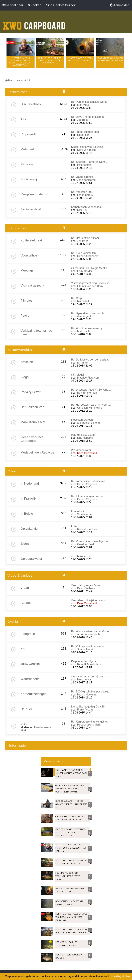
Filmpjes (26, 300)
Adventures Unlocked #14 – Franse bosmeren (110, 59)
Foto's (25, 316)
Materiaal (27, 149)
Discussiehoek (31, 104)
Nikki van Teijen (86, 150)
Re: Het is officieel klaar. (85, 238)
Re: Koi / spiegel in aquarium (88, 646)
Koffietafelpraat (31, 240)
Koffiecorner (17, 228)
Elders (25, 544)
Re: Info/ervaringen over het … (89, 496)
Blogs (25, 377)
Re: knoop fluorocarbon (85, 132)
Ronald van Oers (87, 529)
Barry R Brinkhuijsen (89, 664)
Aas (23, 119)
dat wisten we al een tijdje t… (88, 677)
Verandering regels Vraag (86, 585)
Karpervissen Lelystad (84, 661)
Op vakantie (29, 529)
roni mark (83, 363)
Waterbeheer (30, 679)
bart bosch (83, 331)
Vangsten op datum (34, 194)
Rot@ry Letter (31, 392)
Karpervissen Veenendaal (86, 207)
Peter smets (84, 165)
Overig (13, 622)
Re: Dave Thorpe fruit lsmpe (88, 117)
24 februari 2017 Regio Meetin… (90, 268)
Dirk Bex (82, 210)
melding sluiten (121, 976)
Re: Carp (76, 298)
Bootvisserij (29, 179)
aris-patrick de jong (88, 423)
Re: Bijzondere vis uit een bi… (89, 313)
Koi (23, 649)
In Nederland (30, 483)
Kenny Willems (86, 588)
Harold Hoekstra (87, 695)
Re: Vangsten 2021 (82, 192)
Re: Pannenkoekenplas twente (89, 102)
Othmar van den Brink (90, 286)
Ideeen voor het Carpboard (32, 439)
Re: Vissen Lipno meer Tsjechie (90, 541)
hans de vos (84, 680)
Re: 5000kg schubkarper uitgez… (91, 692)
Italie (74, 526)
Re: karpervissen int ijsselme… (89, 481)
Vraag (25, 588)
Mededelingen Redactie (37, 452)
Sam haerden (85, 514)
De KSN (26, 709)
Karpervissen (18, 92)
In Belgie (27, 514)
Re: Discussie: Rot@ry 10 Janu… (91, 390)
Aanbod (26, 603)
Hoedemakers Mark (89, 725)
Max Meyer (84, 105)
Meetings (27, 270)
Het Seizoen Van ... (34, 407)
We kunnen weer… (82, 450)
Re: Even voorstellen (83, 253)
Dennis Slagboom (88, 256)
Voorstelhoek (30, 255)
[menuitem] (120, 5)
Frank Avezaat (86, 710)
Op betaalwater (31, 559)
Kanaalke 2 (78, 511)
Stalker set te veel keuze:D (87, 147)
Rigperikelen (29, 134)
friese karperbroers (82, 420)
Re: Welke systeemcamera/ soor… (92, 631)
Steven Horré (85, 649)
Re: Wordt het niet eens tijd (87, 328)
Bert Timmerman (87, 393)
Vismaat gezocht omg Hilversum (90, 283)
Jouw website (30, 664)
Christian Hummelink (89, 408)
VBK (24, 724)
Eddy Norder (85, 271)
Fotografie (28, 634)
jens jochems (85, 438)
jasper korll (84, 135)
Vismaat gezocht (32, 285)
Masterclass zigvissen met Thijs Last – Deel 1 (80, 59)
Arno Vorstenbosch (88, 634)
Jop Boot (82, 120)
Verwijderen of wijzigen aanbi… (90, 600)
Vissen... (14, 471)
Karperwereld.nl (20, 350)
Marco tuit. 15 (85, 301)
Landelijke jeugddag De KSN (88, 707)
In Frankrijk (28, 499)
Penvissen (28, 164)
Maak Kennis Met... (34, 422)
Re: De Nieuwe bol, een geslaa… (91, 360)
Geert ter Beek (86, 544)
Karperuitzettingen (34, 694)
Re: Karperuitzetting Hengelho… (90, 722)
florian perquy (85, 195)
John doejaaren (86, 180)
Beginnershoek (31, 209)
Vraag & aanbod (20, 575)
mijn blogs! (77, 375)
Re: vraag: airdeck (82, 177)
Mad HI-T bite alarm (83, 435)
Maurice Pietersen (88, 378)
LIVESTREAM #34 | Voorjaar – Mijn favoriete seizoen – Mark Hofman (21, 62)
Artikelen (27, 362)
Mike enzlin (84, 556)
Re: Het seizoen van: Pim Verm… (91, 405)
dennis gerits (85, 316)
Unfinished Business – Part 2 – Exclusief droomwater (50, 60)
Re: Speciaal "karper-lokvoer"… (90, 162)
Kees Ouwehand (87, 453)
